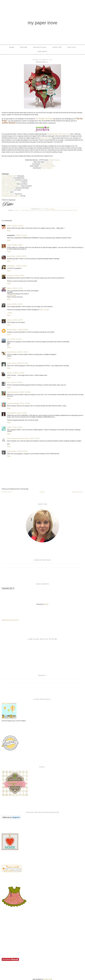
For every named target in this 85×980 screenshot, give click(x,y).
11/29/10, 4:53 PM (19, 276)
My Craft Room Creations (48, 166)
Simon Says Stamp (7, 190)
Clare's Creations (47, 168)
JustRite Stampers (9, 123)
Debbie (9, 226)
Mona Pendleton (12, 330)
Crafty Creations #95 (8, 180)
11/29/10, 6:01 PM (17, 304)
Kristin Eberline (11, 413)
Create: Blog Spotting (8, 188)
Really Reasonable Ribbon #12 (11, 182)
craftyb (9, 245)
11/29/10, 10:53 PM (16, 339)
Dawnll (9, 288)
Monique (10, 373)
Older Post (7, 492)
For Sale (72, 47)
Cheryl (9, 304)
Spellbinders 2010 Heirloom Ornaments (59, 134)
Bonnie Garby (11, 256)
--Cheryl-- (10, 313)
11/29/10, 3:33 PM (21, 266)
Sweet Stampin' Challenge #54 (11, 186)
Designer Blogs (48, 979)
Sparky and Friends (46, 138)
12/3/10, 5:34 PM (35, 438)
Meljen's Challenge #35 (9, 184)
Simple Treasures (55, 160)
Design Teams (40, 47)
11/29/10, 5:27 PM (17, 288)
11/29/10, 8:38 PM (17, 320)
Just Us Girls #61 (7, 178)
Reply (9, 231)
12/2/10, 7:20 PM (22, 413)
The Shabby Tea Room (44, 119)
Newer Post (78, 492)
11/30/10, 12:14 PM (16, 383)
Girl (49, 162)
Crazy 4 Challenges (23, 211)
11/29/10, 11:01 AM (21, 235)
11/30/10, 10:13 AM (22, 363)
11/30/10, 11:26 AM (18, 373)
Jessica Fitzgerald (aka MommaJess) (18, 438)
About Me (57, 47)
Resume (24, 47)
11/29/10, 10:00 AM (17, 226)
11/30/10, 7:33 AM (22, 352)
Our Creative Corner (8, 194)
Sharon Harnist (11, 363)
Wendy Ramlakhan (13, 392)
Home (12, 47)
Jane (8, 383)
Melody (9, 320)
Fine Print (43, 52)
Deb (8, 339)
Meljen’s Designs (44, 310)
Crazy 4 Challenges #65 (9, 176)
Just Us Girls (37, 211)
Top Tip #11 (5, 192)
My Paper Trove (43, 23)
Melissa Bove (11, 266)
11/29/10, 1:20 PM (17, 245)
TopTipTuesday (11, 295)
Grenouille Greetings (13, 403)
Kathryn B (10, 276)
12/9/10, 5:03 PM (22, 451)
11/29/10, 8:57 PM (23, 330)
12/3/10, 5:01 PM (17, 427)
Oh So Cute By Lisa (47, 164)
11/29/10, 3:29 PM (21, 256)
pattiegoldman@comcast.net (10, 620)
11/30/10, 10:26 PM (25, 392)
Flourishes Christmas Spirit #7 (11, 196)
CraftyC (9, 427)
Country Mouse (11, 352)
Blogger (46, 604)
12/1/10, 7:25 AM (25, 403)
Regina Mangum (12, 451)
